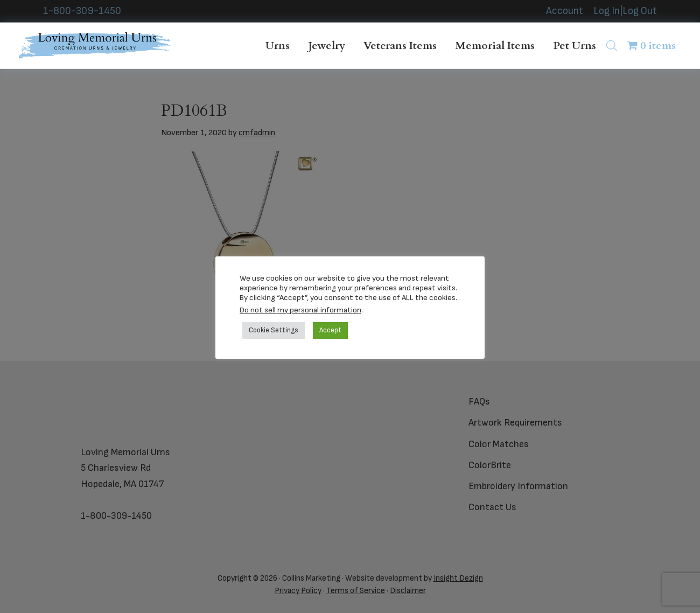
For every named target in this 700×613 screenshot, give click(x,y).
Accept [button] (330, 330)
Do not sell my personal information (300, 310)
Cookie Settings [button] (274, 330)
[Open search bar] (612, 46)
